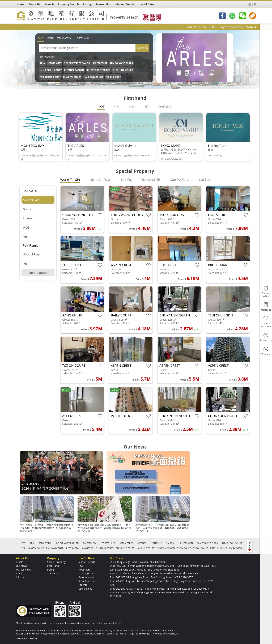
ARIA (42, 63)
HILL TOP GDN (186, 543)
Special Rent (32, 254)
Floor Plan (84, 570)
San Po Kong (180, 180)
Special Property (56, 562)
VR (25, 237)
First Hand (53, 566)
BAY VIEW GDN (90, 543)
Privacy (34, 638)
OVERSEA (165, 107)
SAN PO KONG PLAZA (121, 63)
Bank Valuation (87, 577)
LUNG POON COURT (51, 70)
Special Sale (31, 200)
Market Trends (87, 562)
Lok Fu (126, 180)
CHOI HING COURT (123, 70)
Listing (51, 570)
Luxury (28, 218)
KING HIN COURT (219, 548)
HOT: (23, 543)
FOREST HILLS (109, 543)
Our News (22, 566)
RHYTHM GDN (72, 548)
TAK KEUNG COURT (50, 77)
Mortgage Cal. (86, 573)
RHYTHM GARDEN (74, 70)
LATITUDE (142, 543)
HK (117, 107)
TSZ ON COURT (201, 548)
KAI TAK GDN (236, 548)
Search (141, 48)
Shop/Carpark (38, 273)
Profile (20, 562)
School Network (87, 581)
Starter (28, 209)
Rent (50, 38)
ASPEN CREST (100, 63)
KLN (131, 107)
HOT (101, 107)
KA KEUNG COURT (146, 548)
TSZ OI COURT (113, 77)
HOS (26, 227)
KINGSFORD (88, 548)
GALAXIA (170, 543)
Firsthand (83, 38)
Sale (41, 38)
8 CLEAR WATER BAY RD (77, 63)
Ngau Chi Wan (100, 180)
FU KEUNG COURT (105, 548)
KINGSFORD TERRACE (98, 70)
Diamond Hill (151, 180)
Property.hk (172, 634)
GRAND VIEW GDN (166, 548)
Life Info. (83, 585)
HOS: (23, 548)
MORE (250, 546)
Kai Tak (205, 180)
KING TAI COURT (72, 77)
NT (146, 107)
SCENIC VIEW (54, 63)
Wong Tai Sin (70, 180)
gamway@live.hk (112, 623)
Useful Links (85, 589)
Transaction (65, 38)
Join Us (20, 577)
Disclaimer (22, 638)
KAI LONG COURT (93, 77)
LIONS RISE (156, 543)
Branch (20, 573)
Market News (23, 570)
